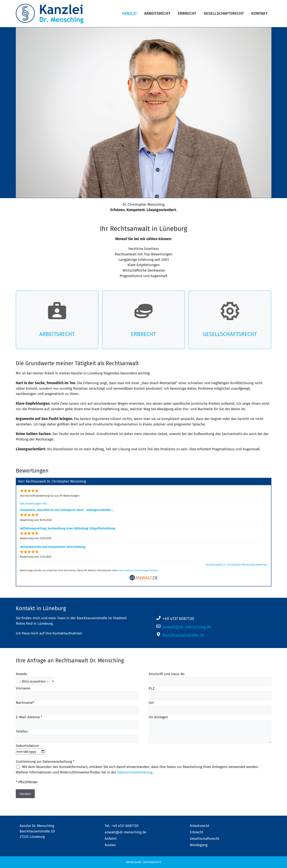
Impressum (133, 862)
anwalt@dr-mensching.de (187, 627)
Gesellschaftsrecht (224, 13)
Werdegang (199, 845)
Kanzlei (129, 13)
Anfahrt (111, 839)
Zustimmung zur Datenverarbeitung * (45, 762)
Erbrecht (187, 13)
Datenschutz (152, 862)
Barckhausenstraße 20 (183, 635)
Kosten (110, 845)
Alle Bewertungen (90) (33, 504)
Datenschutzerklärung (135, 772)
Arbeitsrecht (157, 13)
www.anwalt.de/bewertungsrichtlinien (138, 570)
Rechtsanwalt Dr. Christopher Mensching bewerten (237, 565)
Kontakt (259, 13)
